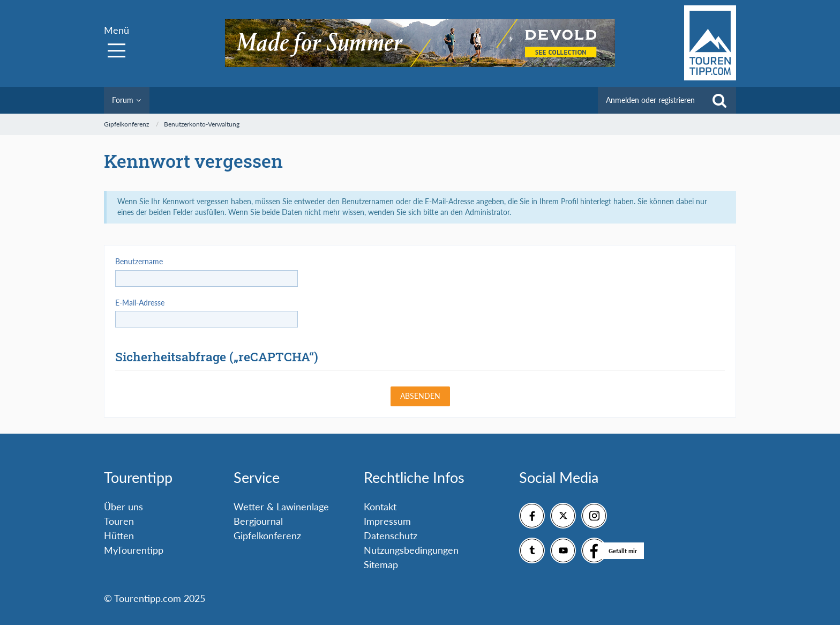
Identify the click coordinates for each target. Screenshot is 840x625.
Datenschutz (391, 535)
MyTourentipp (134, 550)
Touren (119, 521)
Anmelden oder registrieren (650, 100)
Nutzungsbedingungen (411, 550)
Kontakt (380, 507)
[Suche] (719, 100)
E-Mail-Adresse (140, 303)
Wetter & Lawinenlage (281, 507)
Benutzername (139, 261)
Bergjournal (258, 521)
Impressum (387, 521)
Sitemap (381, 564)
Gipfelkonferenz (267, 535)
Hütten (119, 535)
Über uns (123, 507)
